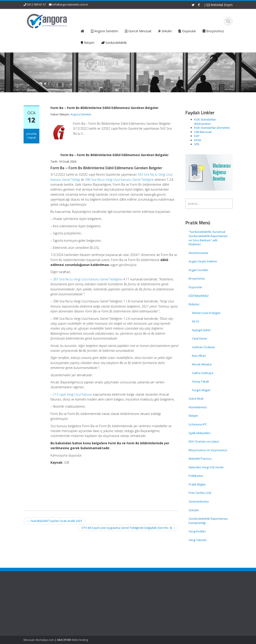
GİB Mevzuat (203, 132)
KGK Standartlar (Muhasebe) (205, 122)
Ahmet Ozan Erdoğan (206, 313)
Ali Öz (196, 321)
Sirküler (194, 510)
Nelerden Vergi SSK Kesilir (206, 467)
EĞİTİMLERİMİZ (199, 296)
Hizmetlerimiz (198, 407)
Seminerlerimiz (199, 501)
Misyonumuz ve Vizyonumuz (208, 450)
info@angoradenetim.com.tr (70, 5)
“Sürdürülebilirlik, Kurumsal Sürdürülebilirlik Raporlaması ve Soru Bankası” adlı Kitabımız (208, 238)
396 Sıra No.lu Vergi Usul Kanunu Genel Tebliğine (119, 180)
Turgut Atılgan (201, 390)
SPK (197, 144)
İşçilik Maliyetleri (200, 433)
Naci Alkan (199, 356)
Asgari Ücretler (199, 270)
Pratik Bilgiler (197, 484)
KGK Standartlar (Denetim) (212, 128)
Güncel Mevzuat (109, 608)
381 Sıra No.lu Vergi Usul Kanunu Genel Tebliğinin (88, 279)
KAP (197, 136)
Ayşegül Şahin (201, 330)
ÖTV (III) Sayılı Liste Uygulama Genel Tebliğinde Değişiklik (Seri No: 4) (128, 528)
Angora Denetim (81, 114)
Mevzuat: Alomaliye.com (39, 640)
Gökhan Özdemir (204, 347)
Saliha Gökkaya (203, 373)
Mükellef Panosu (200, 459)
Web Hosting (80, 640)
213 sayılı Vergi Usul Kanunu (73, 394)
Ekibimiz (194, 304)
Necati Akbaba (202, 364)
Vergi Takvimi (198, 540)
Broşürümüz (197, 278)
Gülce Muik (196, 398)
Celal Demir (200, 338)
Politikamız (196, 476)
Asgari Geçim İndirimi (203, 261)
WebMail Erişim (220, 5)
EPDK (198, 140)
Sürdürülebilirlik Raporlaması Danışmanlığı (208, 521)
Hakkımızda (106, 600)
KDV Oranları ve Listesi (204, 441)
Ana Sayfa (105, 596)
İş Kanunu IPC (198, 424)
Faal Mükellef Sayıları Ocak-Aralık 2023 (54, 521)
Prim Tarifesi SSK (200, 493)
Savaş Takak (201, 381)
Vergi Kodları (197, 531)
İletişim (193, 416)
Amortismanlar (199, 253)
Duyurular (195, 287)
